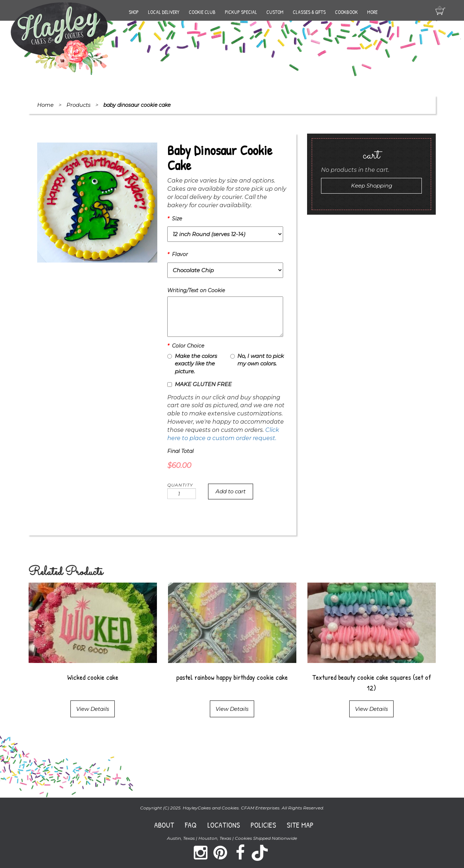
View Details (93, 709)
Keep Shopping (372, 186)
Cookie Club (202, 12)
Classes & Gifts (309, 12)
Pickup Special (241, 12)
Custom (275, 12)
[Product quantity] (182, 494)
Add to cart (231, 491)
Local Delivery (164, 12)
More (372, 12)
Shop (134, 12)
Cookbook (346, 12)
